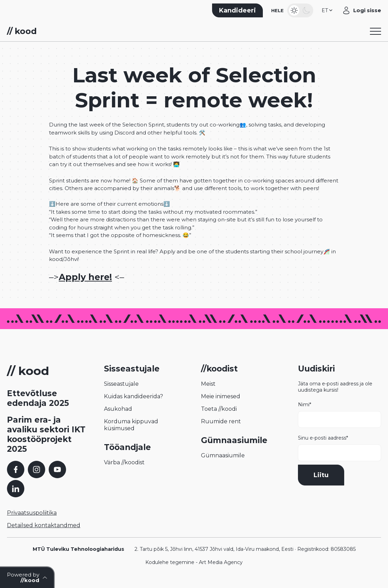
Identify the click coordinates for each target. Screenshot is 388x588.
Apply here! (85, 277)
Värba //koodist (124, 462)
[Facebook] (16, 469)
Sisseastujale (121, 384)
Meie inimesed (221, 396)
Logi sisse (367, 10)
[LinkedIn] (16, 489)
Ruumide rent (221, 421)
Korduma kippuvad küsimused (131, 425)
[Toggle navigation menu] (375, 31)
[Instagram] (37, 469)
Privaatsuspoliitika (32, 513)
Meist (208, 384)
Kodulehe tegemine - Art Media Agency (194, 562)
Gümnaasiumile (223, 455)
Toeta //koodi (219, 409)
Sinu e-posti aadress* (339, 448)
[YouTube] (57, 469)
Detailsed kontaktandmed (44, 525)
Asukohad (118, 409)
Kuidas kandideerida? (134, 396)
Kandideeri (237, 10)
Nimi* (339, 415)
